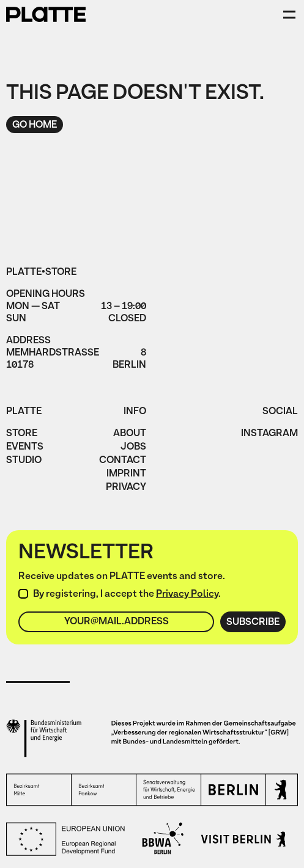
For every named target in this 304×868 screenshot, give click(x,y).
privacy (126, 488)
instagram (269, 434)
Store (22, 434)
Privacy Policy (187, 594)
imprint (126, 475)
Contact (123, 461)
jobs (133, 448)
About (130, 434)
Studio (24, 461)
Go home (35, 125)
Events (25, 448)
